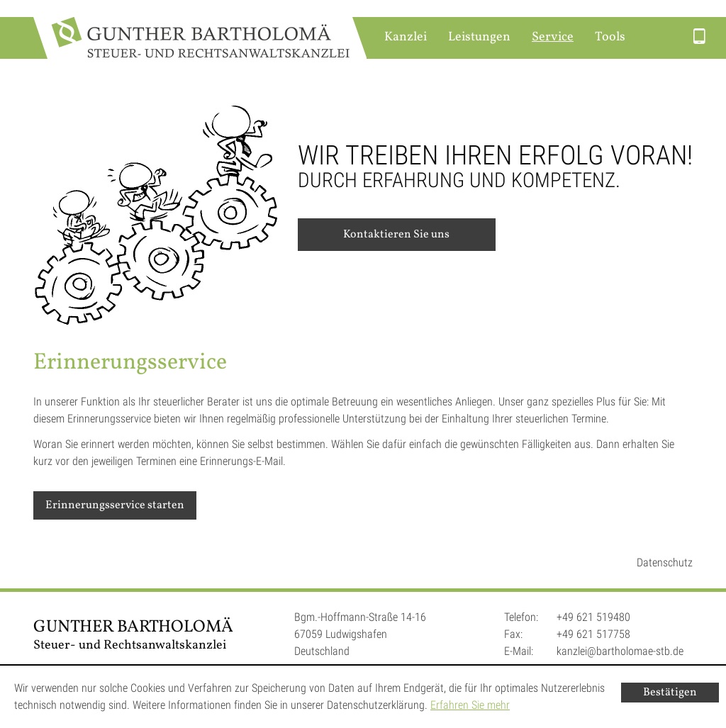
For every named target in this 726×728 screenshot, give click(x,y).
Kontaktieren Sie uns (396, 235)
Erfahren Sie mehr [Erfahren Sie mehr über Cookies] (470, 705)
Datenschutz (665, 562)
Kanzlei (406, 37)
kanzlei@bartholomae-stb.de (620, 651)
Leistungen (479, 37)
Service (553, 37)
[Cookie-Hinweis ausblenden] (670, 693)
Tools (610, 37)
